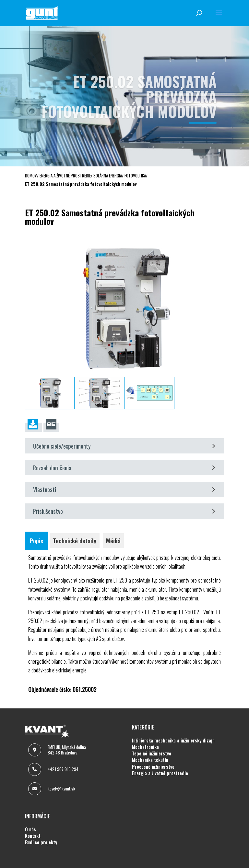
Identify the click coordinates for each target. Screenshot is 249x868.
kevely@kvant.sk (61, 789)
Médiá (113, 541)
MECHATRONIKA (145, 747)
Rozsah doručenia (124, 468)
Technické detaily (75, 541)
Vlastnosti (124, 489)
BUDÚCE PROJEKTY (41, 842)
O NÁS (30, 829)
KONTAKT (33, 836)
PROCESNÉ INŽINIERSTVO (153, 767)
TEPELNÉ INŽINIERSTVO (152, 753)
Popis (36, 541)
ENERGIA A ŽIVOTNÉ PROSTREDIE (160, 773)
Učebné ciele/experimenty (124, 446)
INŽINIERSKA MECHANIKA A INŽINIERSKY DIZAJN (173, 741)
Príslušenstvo (124, 511)
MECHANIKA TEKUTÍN (150, 760)
